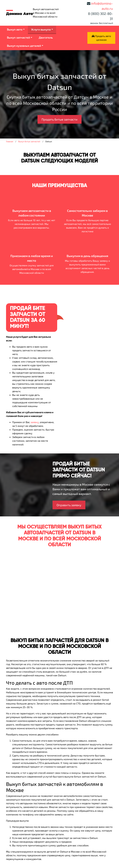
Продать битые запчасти (59, 119)
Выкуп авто (15, 29)
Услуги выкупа (41, 29)
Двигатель (46, 37)
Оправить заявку (69, 505)
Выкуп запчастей (19, 37)
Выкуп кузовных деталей (24, 46)
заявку (35, 422)
